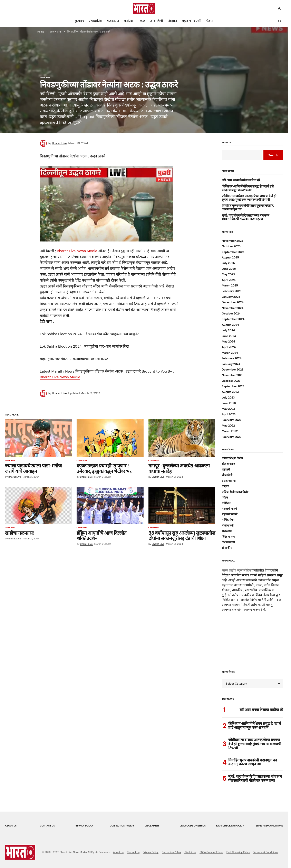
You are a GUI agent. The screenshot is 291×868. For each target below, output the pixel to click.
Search (226, 143)
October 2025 (231, 246)
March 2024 (230, 353)
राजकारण (227, 531)
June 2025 (229, 269)
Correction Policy (122, 826)
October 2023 (231, 381)
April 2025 (229, 280)
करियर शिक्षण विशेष (232, 458)
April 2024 (229, 347)
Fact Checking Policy (230, 826)
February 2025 (232, 291)
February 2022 (231, 437)
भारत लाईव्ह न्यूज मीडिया (237, 570)
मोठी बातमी (228, 526)
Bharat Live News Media (77, 251)
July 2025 (228, 263)
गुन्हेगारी (226, 470)
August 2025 (230, 258)
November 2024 (232, 308)
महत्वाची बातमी (230, 509)
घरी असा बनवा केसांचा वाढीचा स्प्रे (241, 180)
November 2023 (232, 375)
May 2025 (228, 274)
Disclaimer (152, 826)
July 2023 (228, 398)
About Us (11, 826)
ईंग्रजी (247, 605)
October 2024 (231, 314)
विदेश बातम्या (229, 537)
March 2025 (230, 286)
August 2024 (230, 325)
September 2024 (233, 319)
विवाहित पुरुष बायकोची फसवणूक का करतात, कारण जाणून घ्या (248, 207)
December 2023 (233, 370)
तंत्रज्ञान (225, 486)
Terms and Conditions (269, 826)
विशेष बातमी (228, 542)
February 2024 (232, 358)
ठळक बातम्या (55, 32)
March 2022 (230, 431)
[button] (280, 8)
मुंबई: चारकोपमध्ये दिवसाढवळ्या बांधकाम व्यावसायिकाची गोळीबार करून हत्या (245, 217)
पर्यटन (225, 498)
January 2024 (231, 364)
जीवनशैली (227, 475)
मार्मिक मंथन (228, 520)
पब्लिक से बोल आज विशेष (235, 492)
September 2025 (233, 252)
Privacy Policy (84, 826)
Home (41, 32)
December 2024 (233, 302)
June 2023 (229, 403)
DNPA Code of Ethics (193, 826)
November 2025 (232, 241)
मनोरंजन (226, 503)
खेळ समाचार (228, 464)
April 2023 (229, 414)
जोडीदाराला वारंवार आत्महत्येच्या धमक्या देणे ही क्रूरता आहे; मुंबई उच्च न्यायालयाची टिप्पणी (249, 198)
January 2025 (231, 297)
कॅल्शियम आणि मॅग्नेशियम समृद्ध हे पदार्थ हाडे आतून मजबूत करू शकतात (248, 188)
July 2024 (228, 330)
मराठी (261, 605)
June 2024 (229, 336)
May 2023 (228, 409)
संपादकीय (227, 548)
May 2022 (228, 426)
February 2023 (232, 420)
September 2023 (233, 386)
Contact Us (47, 826)
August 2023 (230, 392)
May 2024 (228, 342)
